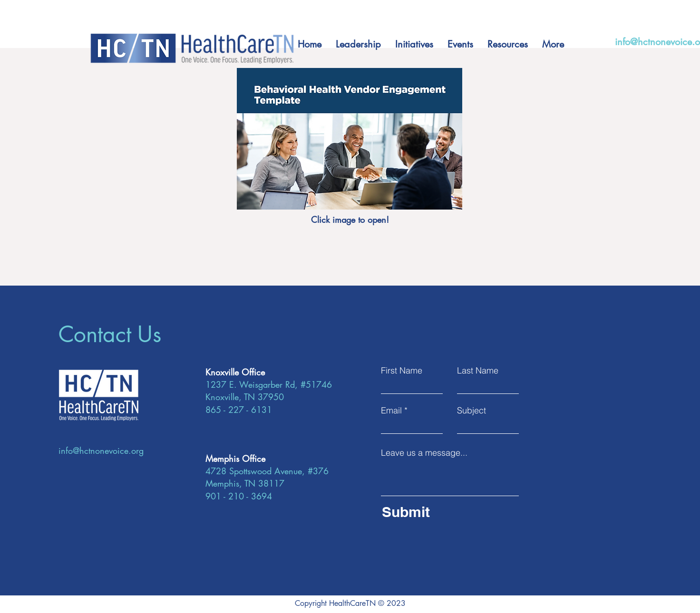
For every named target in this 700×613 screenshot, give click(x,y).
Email (391, 411)
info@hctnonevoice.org (101, 450)
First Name (402, 371)
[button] (460, 44)
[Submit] (447, 512)
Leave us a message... (424, 453)
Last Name (478, 371)
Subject (472, 411)
